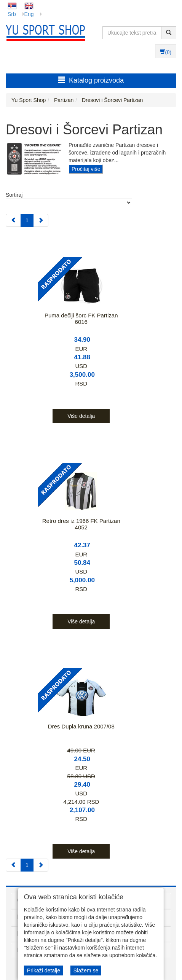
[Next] (41, 220)
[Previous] (13, 220)
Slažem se (86, 970)
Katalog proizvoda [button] (91, 80)
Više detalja (81, 416)
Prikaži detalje (44, 970)
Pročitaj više (86, 169)
